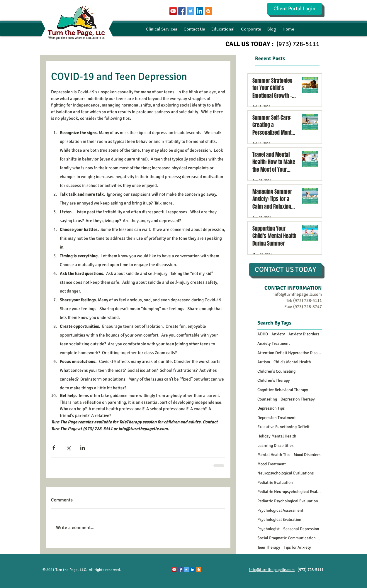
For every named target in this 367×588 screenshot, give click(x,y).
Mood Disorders (307, 455)
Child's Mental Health (292, 362)
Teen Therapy (269, 547)
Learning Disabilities (275, 446)
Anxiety (278, 334)
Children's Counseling (276, 371)
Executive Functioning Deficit (283, 427)
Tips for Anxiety (297, 547)
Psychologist (269, 529)
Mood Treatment (272, 464)
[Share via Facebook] (54, 448)
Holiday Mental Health (277, 436)
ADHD (263, 334)
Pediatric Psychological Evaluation (288, 501)
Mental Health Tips (274, 455)
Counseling (267, 399)
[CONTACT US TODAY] (285, 269)
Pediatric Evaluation (275, 483)
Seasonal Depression (301, 529)
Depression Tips (271, 408)
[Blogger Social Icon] (208, 11)
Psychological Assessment (280, 510)
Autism (264, 362)
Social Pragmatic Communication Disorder (290, 538)
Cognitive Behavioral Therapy (283, 390)
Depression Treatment (277, 418)
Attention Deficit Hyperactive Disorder (290, 353)
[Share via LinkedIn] (83, 448)
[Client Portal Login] (294, 9)
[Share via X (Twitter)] (68, 448)
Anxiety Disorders (304, 334)
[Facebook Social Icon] (182, 11)
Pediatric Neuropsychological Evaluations (290, 492)
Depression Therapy (298, 399)
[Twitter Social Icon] (191, 11)
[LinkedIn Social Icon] (199, 11)
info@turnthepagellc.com (272, 570)
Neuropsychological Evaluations (286, 473)
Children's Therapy (274, 380)
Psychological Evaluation (279, 519)
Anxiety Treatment (274, 343)
